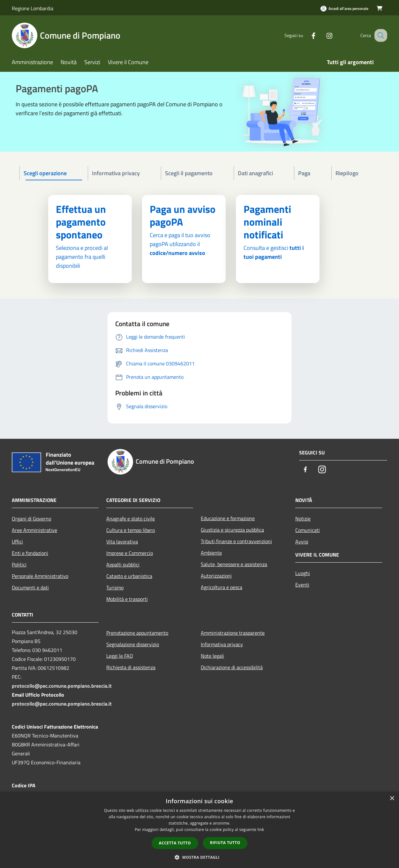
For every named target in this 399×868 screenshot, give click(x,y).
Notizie (303, 519)
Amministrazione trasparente (233, 633)
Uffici (17, 542)
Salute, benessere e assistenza (234, 564)
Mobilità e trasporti (127, 599)
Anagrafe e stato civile (131, 519)
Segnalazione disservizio (133, 644)
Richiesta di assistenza (131, 667)
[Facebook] (307, 35)
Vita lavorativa (122, 542)
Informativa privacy (222, 644)
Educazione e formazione (228, 518)
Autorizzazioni (216, 576)
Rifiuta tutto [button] (225, 843)
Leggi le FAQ (120, 656)
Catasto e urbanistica (129, 576)
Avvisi (302, 542)
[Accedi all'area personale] (344, 8)
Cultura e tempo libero (131, 530)
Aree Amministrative (34, 530)
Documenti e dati (30, 587)
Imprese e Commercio (130, 553)
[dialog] (199, 830)
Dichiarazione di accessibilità (232, 667)
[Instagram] (323, 35)
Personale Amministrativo (40, 576)
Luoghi (303, 573)
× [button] (392, 799)
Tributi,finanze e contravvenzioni (236, 541)
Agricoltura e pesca (222, 587)
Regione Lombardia (33, 8)
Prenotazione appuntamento (137, 633)
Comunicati (308, 530)
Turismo (115, 587)
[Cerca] (380, 35)
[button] (199, 857)
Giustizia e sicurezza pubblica (232, 530)
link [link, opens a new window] (261, 830)
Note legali (212, 656)
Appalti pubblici (123, 565)
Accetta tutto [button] (175, 843)
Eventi (302, 585)
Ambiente (211, 553)
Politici (19, 565)
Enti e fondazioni (30, 553)
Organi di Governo (31, 519)
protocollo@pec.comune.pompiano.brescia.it (62, 686)
